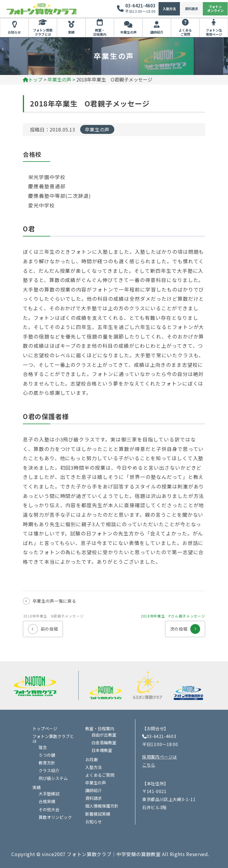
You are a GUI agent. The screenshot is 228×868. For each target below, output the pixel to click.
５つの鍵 (47, 755)
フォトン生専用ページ (214, 32)
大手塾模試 (49, 794)
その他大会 (49, 809)
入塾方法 (169, 9)
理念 (43, 747)
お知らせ (14, 32)
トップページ (45, 728)
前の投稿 (43, 626)
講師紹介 (157, 32)
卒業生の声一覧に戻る (54, 601)
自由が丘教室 (104, 735)
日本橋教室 (102, 750)
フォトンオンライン (215, 8)
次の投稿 (185, 626)
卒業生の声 (128, 32)
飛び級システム (53, 778)
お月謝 (91, 759)
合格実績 (47, 801)
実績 (71, 32)
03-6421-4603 (140, 6)
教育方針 (47, 763)
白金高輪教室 (104, 742)
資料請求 (191, 9)
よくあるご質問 (185, 32)
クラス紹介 (49, 770)
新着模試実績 (98, 814)
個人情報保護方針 (102, 806)
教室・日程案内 (100, 32)
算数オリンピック (55, 817)
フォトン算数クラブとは (43, 32)
